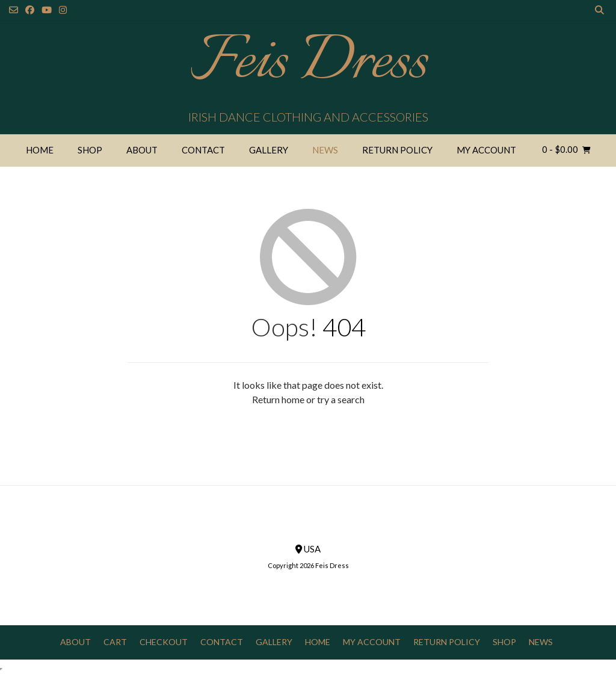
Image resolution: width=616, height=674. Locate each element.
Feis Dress (308, 63)
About (142, 150)
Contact (203, 150)
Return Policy (397, 150)
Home (40, 150)
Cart (115, 642)
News (325, 150)
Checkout (164, 642)
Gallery (269, 150)
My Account (486, 150)
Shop (90, 150)
